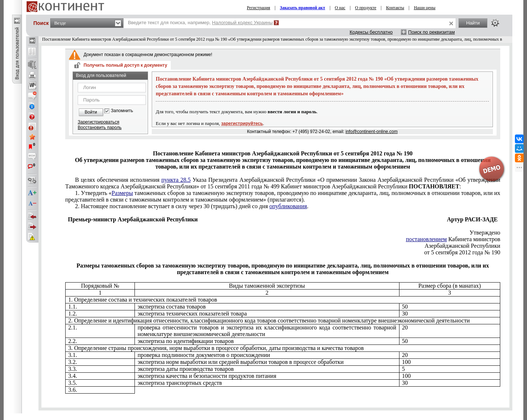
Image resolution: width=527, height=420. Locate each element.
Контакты (395, 8)
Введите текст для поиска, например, (200, 23)
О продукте (366, 8)
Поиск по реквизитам (432, 32)
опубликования (288, 206)
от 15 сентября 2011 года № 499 (283, 183)
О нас (340, 8)
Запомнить (122, 111)
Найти (473, 23)
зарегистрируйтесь (242, 124)
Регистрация (259, 8)
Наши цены (425, 8)
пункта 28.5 (176, 180)
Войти (91, 112)
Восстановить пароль (100, 128)
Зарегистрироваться (98, 122)
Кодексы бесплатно (371, 32)
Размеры (122, 193)
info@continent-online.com (372, 132)
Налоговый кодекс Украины (243, 23)
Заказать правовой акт (303, 8)
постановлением (426, 239)
